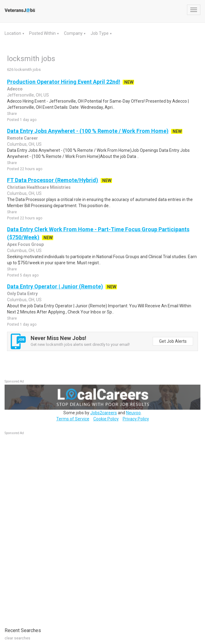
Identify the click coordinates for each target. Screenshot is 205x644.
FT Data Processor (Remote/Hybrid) (53, 180)
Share (12, 114)
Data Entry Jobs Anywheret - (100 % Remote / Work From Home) (88, 131)
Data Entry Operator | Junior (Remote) (55, 286)
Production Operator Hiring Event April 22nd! (64, 82)
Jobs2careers (104, 413)
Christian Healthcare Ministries (39, 187)
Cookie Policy (106, 419)
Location (13, 33)
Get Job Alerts (173, 341)
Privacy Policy (136, 419)
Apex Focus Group (25, 244)
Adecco (15, 89)
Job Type (100, 33)
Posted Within (43, 33)
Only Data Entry (22, 294)
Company (74, 33)
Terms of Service (73, 419)
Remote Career (22, 138)
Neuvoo (133, 413)
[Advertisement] (50, 528)
